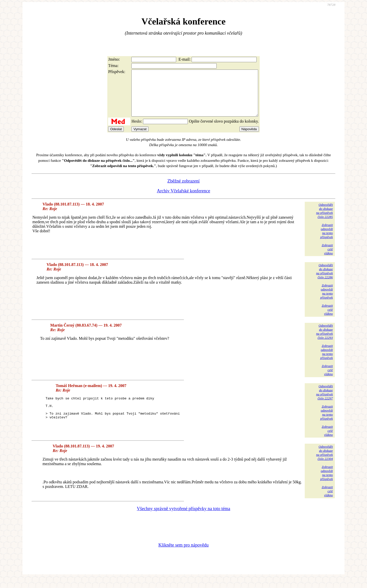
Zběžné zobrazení (183, 190)
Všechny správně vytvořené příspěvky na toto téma (184, 518)
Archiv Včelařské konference (184, 200)
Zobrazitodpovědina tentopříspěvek (327, 240)
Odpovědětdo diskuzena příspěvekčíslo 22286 (324, 280)
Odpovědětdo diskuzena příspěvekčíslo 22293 (324, 341)
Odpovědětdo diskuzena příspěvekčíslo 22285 (324, 220)
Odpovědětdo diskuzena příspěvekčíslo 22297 (324, 401)
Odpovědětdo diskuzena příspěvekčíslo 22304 (324, 462)
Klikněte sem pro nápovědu (183, 554)
